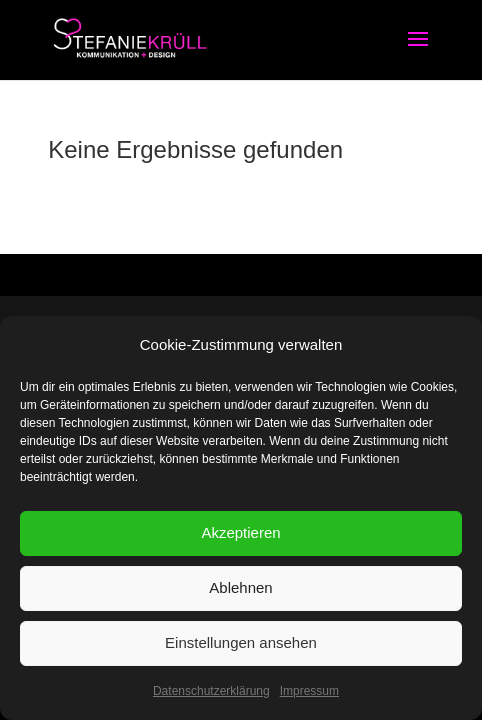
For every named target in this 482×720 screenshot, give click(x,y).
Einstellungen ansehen (241, 642)
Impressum (309, 691)
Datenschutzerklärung (211, 691)
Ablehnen (240, 587)
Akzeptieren (240, 532)
